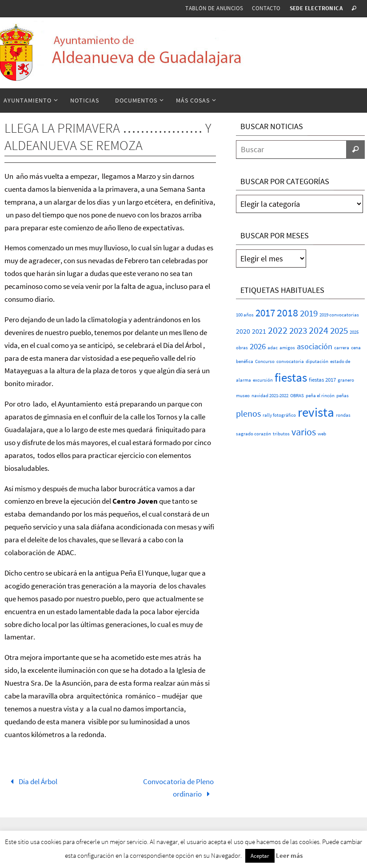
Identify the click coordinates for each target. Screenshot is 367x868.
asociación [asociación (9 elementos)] (315, 346)
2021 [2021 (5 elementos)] (259, 331)
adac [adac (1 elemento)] (273, 348)
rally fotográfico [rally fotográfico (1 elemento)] (279, 415)
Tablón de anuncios (214, 8)
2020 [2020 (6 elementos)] (243, 331)
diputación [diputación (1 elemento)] (317, 361)
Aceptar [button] (260, 856)
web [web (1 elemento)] (322, 434)
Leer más (289, 855)
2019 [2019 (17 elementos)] (309, 313)
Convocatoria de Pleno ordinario (178, 788)
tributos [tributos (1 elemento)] (281, 434)
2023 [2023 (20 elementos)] (298, 330)
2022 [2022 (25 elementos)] (278, 330)
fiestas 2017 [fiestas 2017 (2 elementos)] (322, 380)
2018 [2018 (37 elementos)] (287, 313)
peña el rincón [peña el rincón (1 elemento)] (320, 396)
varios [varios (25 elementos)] (304, 432)
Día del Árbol (32, 781)
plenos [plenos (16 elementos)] (248, 414)
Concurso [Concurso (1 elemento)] (265, 361)
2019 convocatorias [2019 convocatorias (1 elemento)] (339, 315)
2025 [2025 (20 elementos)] (339, 330)
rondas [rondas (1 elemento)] (343, 415)
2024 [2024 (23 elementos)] (319, 330)
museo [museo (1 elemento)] (243, 396)
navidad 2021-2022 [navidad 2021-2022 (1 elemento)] (270, 396)
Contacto (266, 8)
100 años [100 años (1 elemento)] (245, 315)
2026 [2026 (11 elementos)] (258, 346)
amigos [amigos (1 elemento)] (287, 348)
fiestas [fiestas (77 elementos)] (291, 377)
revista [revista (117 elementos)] (316, 412)
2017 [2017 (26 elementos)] (265, 313)
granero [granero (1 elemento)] (346, 380)
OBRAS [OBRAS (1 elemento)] (297, 396)
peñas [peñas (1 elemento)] (343, 396)
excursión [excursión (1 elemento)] (263, 380)
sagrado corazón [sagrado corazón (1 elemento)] (253, 434)
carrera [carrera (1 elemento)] (342, 348)
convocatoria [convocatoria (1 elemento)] (290, 361)
